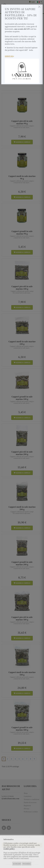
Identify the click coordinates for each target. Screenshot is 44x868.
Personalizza (27, 864)
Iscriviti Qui (9, 56)
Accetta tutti (17, 864)
